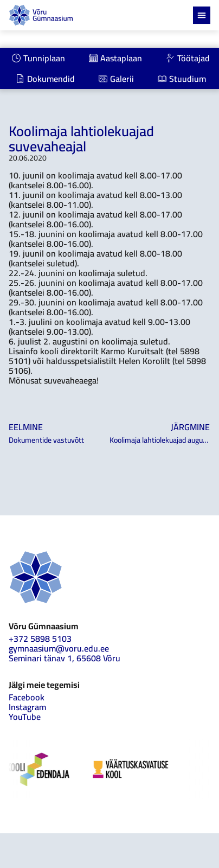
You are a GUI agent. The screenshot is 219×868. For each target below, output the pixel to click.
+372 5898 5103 (40, 639)
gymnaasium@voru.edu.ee (59, 648)
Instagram (27, 707)
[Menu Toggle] (202, 15)
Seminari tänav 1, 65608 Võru (65, 658)
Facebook (27, 697)
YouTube (25, 717)
